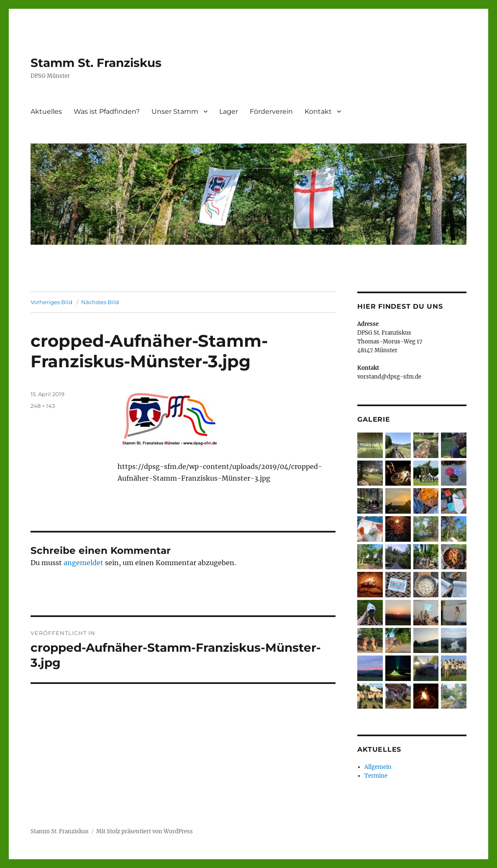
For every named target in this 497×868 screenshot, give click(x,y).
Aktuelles (46, 111)
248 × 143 (43, 406)
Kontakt (318, 111)
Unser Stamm (175, 111)
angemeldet (83, 563)
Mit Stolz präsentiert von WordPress (145, 831)
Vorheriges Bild (51, 302)
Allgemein (378, 767)
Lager (229, 111)
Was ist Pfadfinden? (107, 111)
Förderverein (271, 111)
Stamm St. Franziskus (96, 63)
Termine (376, 776)
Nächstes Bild (100, 302)
